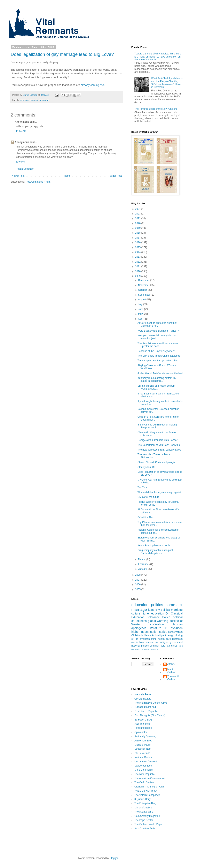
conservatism (175, 632)
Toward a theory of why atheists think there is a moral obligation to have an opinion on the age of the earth (158, 57)
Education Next (143, 749)
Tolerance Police (159, 617)
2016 (138, 242)
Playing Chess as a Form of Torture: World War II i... (157, 367)
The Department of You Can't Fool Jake (159, 445)
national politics (140, 646)
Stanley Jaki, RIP (147, 467)
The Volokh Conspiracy (147, 795)
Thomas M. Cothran (174, 678)
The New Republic (144, 774)
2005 (138, 589)
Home (67, 176)
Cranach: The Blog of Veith (149, 787)
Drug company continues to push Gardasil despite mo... (155, 552)
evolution (177, 628)
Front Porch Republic (146, 711)
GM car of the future (148, 497)
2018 (138, 233)
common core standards (164, 646)
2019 (138, 228)
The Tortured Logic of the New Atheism (156, 109)
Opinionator (141, 732)
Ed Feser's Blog (143, 720)
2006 (138, 584)
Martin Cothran (172, 671)
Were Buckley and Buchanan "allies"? (158, 331)
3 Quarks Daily (143, 799)
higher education (153, 613)
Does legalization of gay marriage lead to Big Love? (62, 54)
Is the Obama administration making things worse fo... (157, 426)
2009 (138, 276)
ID (166, 628)
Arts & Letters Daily (145, 829)
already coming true (93, 85)
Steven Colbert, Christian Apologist (156, 462)
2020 (138, 223)
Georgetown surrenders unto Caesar (157, 440)
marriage (25, 100)
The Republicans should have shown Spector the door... (158, 345)
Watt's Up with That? (146, 791)
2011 (138, 266)
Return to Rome (143, 728)
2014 (138, 252)
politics (157, 605)
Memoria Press (143, 694)
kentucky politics (159, 610)
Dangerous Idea (143, 766)
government (176, 642)
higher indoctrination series (149, 632)
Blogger (114, 858)
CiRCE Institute (143, 699)
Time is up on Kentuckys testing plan (157, 361)
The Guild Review (144, 782)
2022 (138, 218)
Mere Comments (144, 770)
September (144, 295)
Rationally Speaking (145, 736)
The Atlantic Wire (144, 812)
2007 (138, 580)
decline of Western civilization (157, 623)
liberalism (177, 639)
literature (155, 628)
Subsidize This (145, 517)
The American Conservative (149, 778)
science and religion (157, 642)
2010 (138, 271)
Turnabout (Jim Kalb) (146, 707)
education (140, 605)
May (141, 314)
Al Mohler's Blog (143, 741)
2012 (138, 262)
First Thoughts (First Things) (150, 715)
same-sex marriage (39, 100)
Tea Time (143, 488)
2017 (138, 238)
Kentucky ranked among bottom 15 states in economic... (157, 379)
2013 (138, 257)
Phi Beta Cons (142, 753)
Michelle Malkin (143, 745)
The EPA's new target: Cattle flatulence (159, 356)
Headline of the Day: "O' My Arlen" (156, 351)
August (142, 300)
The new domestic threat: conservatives (159, 450)
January (143, 569)
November (144, 285)
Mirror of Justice (143, 808)
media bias (138, 642)
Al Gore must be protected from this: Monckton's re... (157, 324)
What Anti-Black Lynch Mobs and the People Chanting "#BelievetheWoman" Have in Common (167, 83)
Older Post (116, 176)
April (141, 319)
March (142, 559)
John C (171, 664)
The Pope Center (144, 820)
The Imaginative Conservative (151, 703)
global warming (158, 621)
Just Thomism (142, 724)
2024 (138, 209)
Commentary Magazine (147, 816)
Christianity (137, 635)
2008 (138, 575)
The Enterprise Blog (145, 803)
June (141, 309)
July (141, 304)
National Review (143, 757)
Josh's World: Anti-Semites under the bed (160, 373)
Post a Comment (25, 169)
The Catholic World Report (149, 824)
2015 (138, 247)
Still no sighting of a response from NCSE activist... (156, 387)
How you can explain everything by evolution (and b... (156, 337)
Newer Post (18, 176)
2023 (138, 214)
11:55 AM (21, 131)
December (144, 280)
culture (136, 613)
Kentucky (149, 635)
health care (164, 639)
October (143, 290)
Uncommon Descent (146, 762)
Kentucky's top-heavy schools (154, 545)
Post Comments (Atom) (38, 182)
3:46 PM (20, 162)
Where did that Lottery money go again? (159, 492)
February (143, 564)
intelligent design (165, 635)
